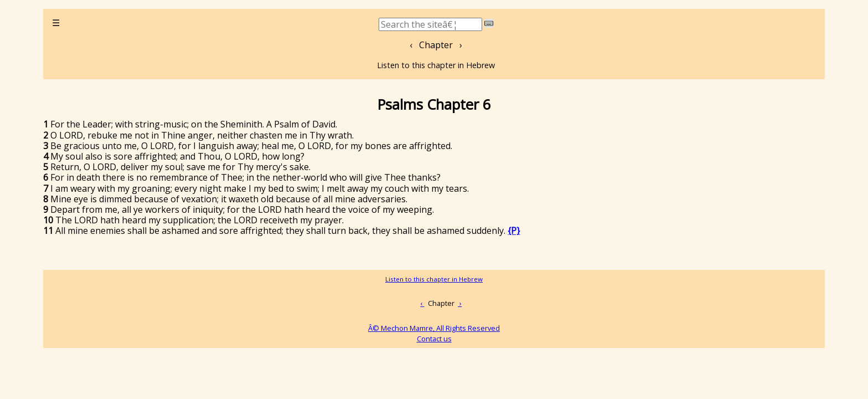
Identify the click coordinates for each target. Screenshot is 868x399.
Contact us (434, 339)
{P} (514, 231)
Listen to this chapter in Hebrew (436, 65)
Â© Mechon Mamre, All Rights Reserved (434, 328)
